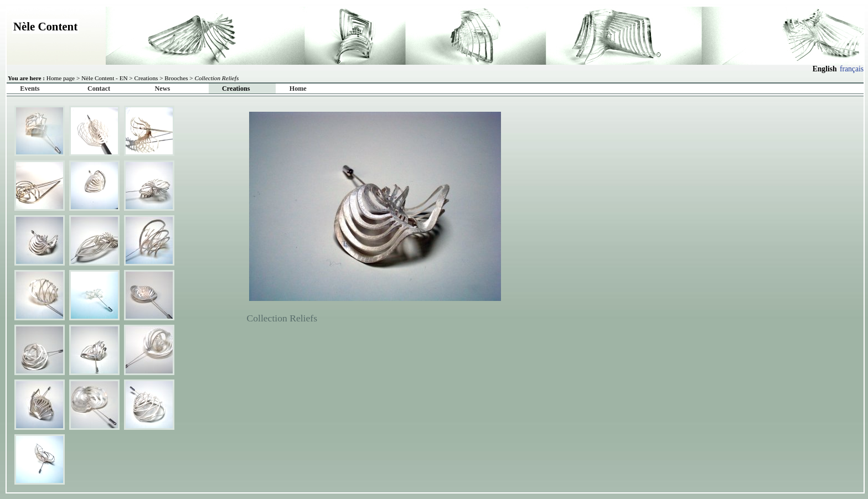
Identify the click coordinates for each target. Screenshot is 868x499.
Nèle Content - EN (105, 78)
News (163, 89)
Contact (99, 89)
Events (30, 89)
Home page (61, 78)
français (852, 69)
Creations (146, 78)
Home (298, 89)
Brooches (176, 78)
